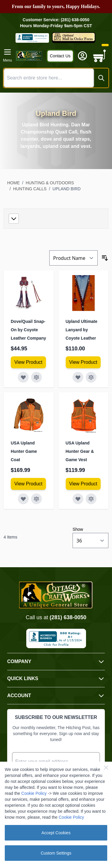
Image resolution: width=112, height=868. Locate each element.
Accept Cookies (56, 833)
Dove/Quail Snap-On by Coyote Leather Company (28, 330)
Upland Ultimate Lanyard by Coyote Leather (82, 330)
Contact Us (60, 56)
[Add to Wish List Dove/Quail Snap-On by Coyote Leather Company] (23, 377)
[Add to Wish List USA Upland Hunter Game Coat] (23, 499)
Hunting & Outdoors (50, 183)
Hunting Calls (30, 189)
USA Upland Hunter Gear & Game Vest (80, 451)
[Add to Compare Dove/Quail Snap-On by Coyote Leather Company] (36, 377)
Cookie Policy (34, 793)
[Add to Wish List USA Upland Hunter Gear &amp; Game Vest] (78, 499)
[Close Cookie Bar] (106, 768)
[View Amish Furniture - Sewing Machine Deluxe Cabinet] (28, 362)
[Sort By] (73, 258)
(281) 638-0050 (68, 617)
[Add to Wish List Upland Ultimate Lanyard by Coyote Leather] (78, 377)
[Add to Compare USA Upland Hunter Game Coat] (36, 499)
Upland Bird (67, 189)
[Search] (101, 78)
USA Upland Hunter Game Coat (24, 451)
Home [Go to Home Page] (13, 183)
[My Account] (82, 56)
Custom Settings (56, 853)
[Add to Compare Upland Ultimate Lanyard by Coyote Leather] (91, 377)
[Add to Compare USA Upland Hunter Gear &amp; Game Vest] (91, 499)
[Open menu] (7, 56)
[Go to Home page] (29, 56)
